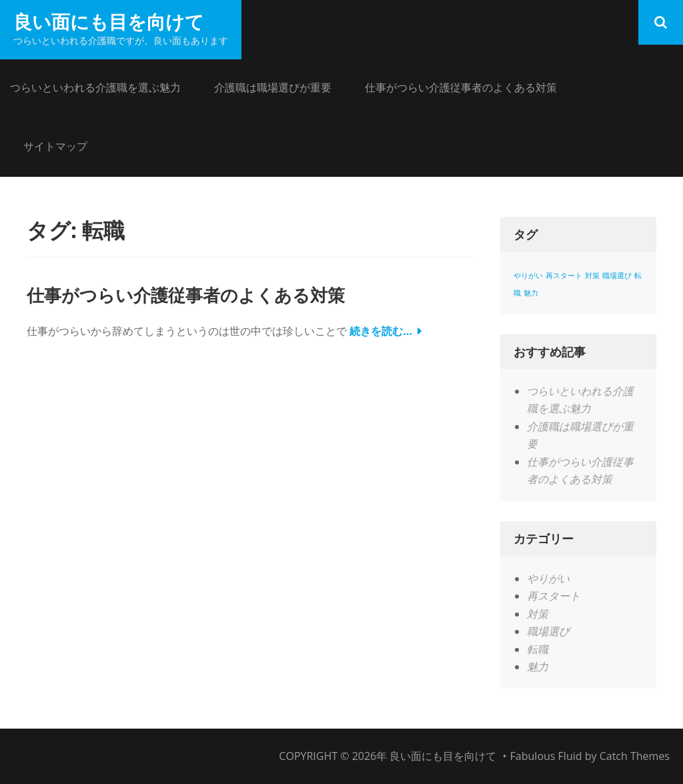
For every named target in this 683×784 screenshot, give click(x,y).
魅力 (538, 667)
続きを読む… (381, 331)
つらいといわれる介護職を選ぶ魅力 (95, 87)
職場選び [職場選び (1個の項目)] (617, 276)
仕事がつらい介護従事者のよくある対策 (461, 87)
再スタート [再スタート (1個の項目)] (564, 276)
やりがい (548, 578)
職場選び (548, 631)
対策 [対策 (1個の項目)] (592, 276)
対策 (538, 614)
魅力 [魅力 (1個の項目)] (531, 293)
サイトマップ (55, 146)
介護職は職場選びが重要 (273, 87)
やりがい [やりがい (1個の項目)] (528, 276)
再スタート (554, 596)
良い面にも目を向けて (109, 21)
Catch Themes (635, 756)
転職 (538, 649)
